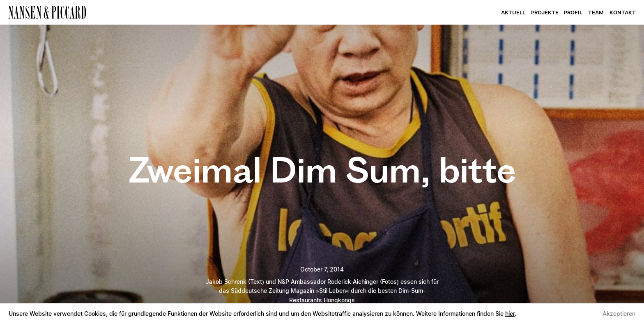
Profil (573, 13)
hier (510, 314)
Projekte (545, 13)
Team (596, 13)
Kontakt (623, 13)
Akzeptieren (619, 314)
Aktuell (513, 13)
